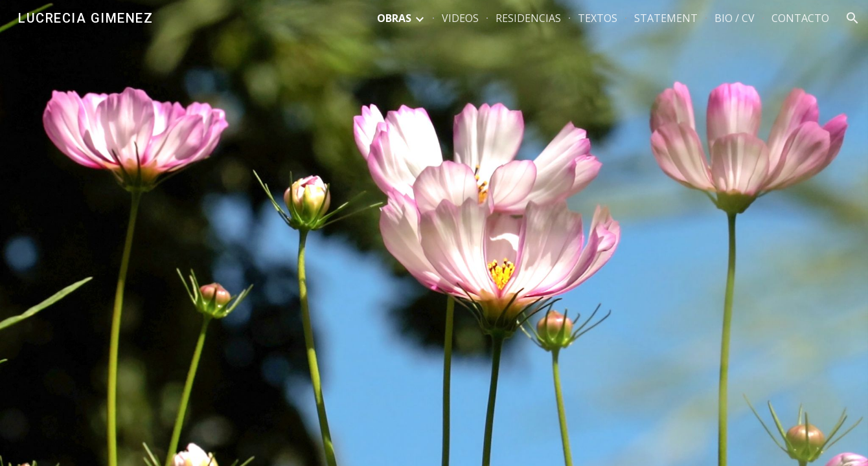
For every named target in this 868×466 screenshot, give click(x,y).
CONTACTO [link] (800, 18)
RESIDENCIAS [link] (528, 18)
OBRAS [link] (394, 18)
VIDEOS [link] (460, 18)
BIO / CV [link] (735, 18)
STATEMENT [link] (666, 18)
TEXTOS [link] (598, 18)
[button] (852, 18)
